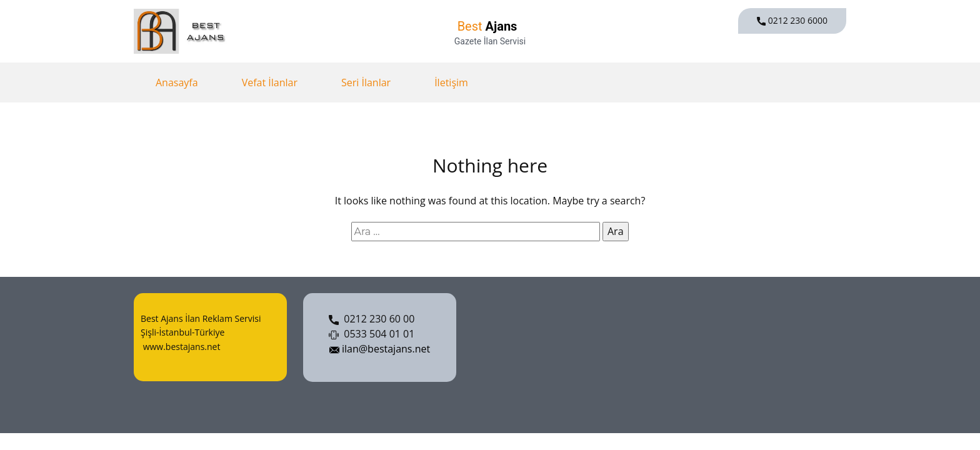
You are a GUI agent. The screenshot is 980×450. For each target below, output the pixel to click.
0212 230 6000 (792, 21)
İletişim (451, 82)
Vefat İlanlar (270, 82)
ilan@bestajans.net (380, 349)
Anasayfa (177, 82)
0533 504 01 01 (372, 334)
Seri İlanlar (366, 82)
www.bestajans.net (180, 347)
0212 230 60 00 (372, 319)
